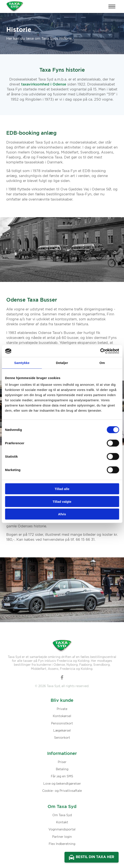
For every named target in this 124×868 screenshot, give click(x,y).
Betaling (62, 769)
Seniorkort (62, 738)
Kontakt (62, 822)
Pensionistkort (62, 724)
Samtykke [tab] (22, 363)
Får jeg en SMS (62, 776)
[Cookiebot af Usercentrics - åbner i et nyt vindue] (100, 351)
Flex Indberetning (62, 844)
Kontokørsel (62, 716)
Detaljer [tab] (62, 363)
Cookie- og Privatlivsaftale (62, 791)
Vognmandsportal (62, 830)
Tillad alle (62, 489)
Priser (62, 762)
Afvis (62, 514)
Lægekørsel (62, 731)
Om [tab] (102, 363)
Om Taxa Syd (62, 815)
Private (62, 709)
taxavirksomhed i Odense (44, 84)
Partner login (62, 837)
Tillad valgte (62, 501)
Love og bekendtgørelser (62, 784)
